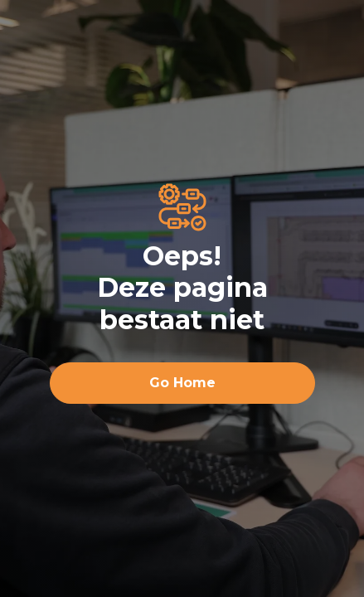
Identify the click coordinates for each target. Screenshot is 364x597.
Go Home (182, 383)
